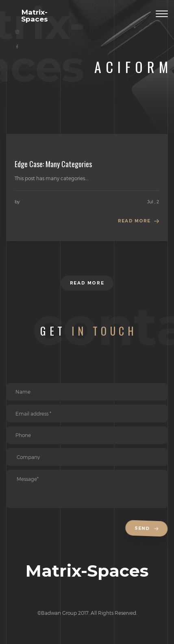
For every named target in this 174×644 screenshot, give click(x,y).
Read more (134, 221)
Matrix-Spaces (35, 15)
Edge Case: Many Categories (53, 164)
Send (148, 529)
